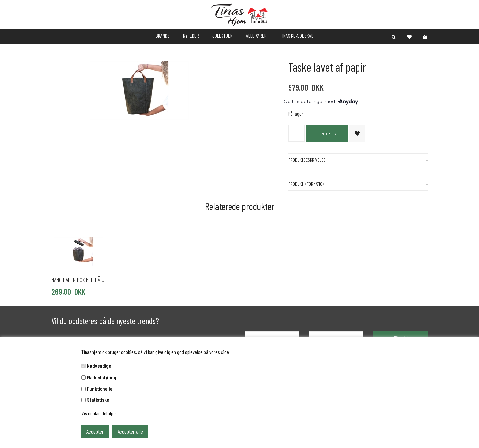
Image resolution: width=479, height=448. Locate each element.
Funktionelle (100, 388)
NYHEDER (191, 35)
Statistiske (98, 400)
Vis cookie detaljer (99, 413)
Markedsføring (102, 377)
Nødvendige (99, 366)
